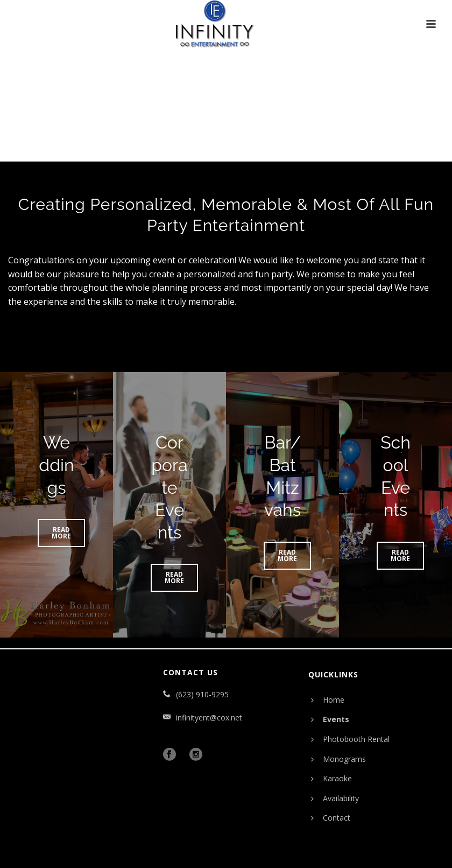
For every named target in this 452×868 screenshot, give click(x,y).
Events (330, 719)
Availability (335, 798)
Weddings (56, 465)
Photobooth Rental (350, 739)
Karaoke (331, 778)
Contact (331, 818)
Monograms (338, 759)
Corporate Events (169, 487)
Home (328, 700)
